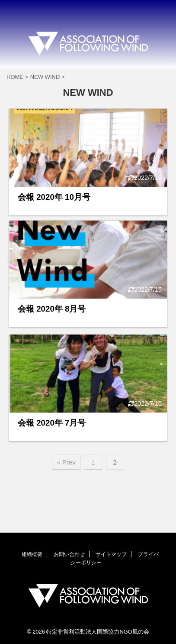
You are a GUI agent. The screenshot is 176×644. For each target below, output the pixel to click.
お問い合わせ (69, 554)
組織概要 (32, 554)
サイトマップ (111, 554)
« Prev (66, 462)
